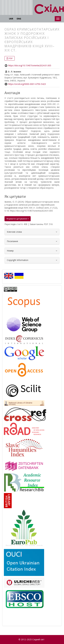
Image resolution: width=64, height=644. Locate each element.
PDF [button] (11, 58)
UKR (11, 19)
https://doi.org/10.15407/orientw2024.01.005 (30, 65)
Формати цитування (18, 219)
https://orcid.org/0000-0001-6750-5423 (27, 84)
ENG (19, 19)
